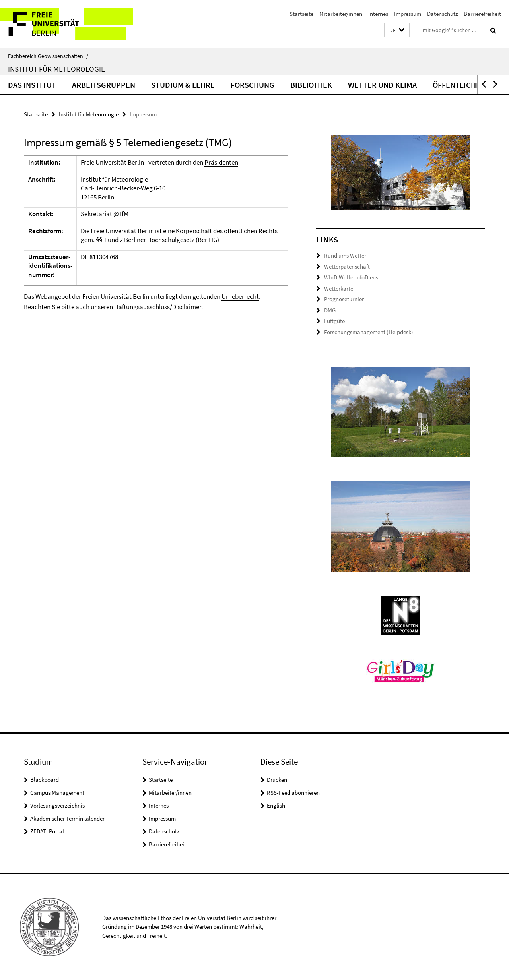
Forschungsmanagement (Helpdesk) (369, 332)
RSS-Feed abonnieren (293, 793)
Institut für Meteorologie (56, 69)
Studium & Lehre (183, 85)
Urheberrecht (240, 296)
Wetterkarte (339, 288)
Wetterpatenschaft (347, 266)
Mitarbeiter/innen (341, 14)
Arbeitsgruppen (104, 85)
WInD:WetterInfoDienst (352, 277)
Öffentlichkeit (462, 85)
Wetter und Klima (382, 85)
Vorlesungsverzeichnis (57, 805)
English (276, 805)
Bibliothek (311, 85)
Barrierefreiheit (482, 14)
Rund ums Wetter (345, 255)
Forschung (253, 85)
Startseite (301, 14)
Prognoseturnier (344, 299)
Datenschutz (442, 14)
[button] (397, 30)
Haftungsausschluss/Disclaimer (158, 307)
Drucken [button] (277, 780)
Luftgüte (334, 321)
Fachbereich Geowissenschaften (48, 56)
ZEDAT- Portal (47, 831)
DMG (330, 310)
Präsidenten (221, 162)
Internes (378, 14)
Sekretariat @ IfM (105, 214)
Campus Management (57, 793)
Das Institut (32, 85)
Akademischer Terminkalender (67, 818)
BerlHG (207, 240)
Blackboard (45, 780)
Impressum (408, 14)
